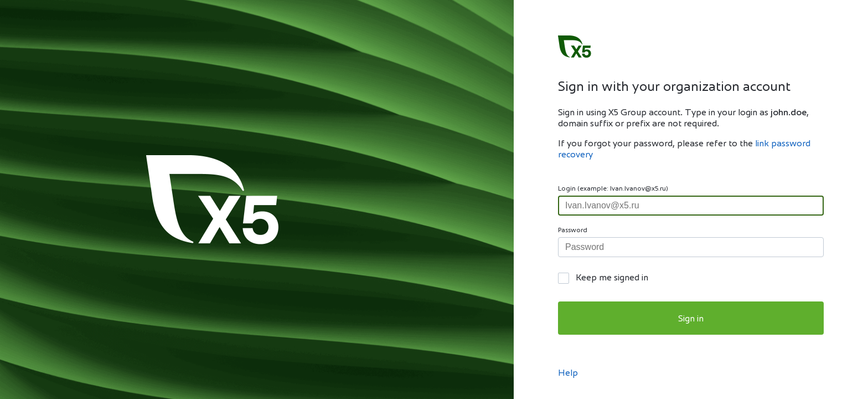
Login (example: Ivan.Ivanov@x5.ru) (613, 189)
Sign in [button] (691, 319)
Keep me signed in (612, 278)
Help (568, 374)
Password (573, 231)
